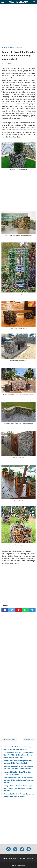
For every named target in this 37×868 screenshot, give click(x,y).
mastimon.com (18, 2)
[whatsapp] (25, 610)
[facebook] (5, 610)
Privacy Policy (21, 858)
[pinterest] (18, 610)
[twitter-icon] (22, 849)
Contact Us (12, 858)
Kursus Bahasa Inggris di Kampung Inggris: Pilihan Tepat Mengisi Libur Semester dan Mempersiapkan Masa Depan (18, 755)
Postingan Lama (29, 740)
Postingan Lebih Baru (9, 740)
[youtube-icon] (29, 849)
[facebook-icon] (8, 849)
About (5, 858)
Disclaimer (30, 858)
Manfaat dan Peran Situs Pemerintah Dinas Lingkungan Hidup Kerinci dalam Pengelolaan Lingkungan (19, 780)
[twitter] (12, 610)
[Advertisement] (18, 25)
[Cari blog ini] (34, 2)
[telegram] (32, 610)
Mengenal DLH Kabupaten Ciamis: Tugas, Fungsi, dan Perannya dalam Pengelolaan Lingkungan (18, 788)
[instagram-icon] (15, 849)
